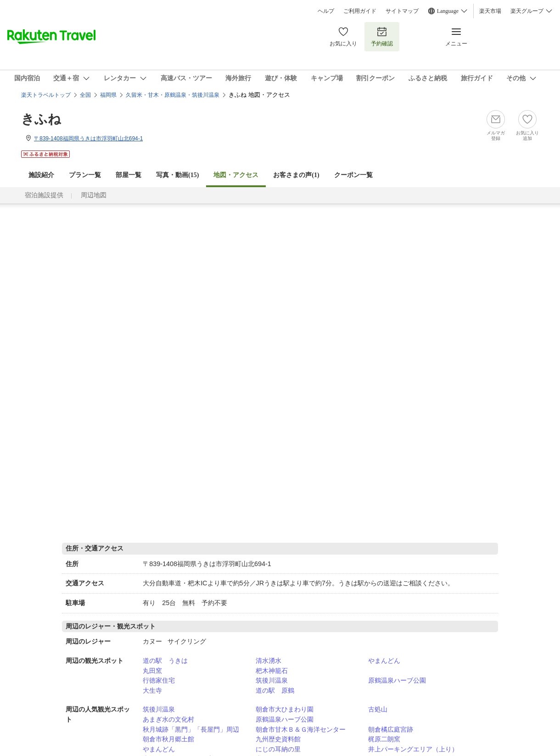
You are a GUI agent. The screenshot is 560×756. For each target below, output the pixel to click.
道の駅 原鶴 (275, 690)
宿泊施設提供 (44, 195)
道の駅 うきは (165, 661)
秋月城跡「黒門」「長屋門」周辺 (191, 729)
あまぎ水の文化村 (168, 719)
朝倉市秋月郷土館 (168, 739)
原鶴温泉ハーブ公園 (397, 680)
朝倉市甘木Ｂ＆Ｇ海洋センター (301, 729)
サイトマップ (402, 11)
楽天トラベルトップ (46, 95)
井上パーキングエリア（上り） (413, 749)
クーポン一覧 (353, 175)
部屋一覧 (129, 175)
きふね (41, 119)
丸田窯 (152, 671)
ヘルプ (326, 11)
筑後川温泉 (272, 680)
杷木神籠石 (272, 671)
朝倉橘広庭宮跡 (391, 729)
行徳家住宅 (159, 680)
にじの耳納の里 (278, 749)
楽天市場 (490, 11)
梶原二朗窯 (384, 739)
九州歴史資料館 (278, 739)
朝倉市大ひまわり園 (285, 709)
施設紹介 (41, 175)
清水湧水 (269, 661)
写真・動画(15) (177, 175)
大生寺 (152, 690)
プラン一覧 (85, 175)
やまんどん (384, 661)
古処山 (378, 709)
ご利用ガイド (360, 11)
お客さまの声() (296, 175)
